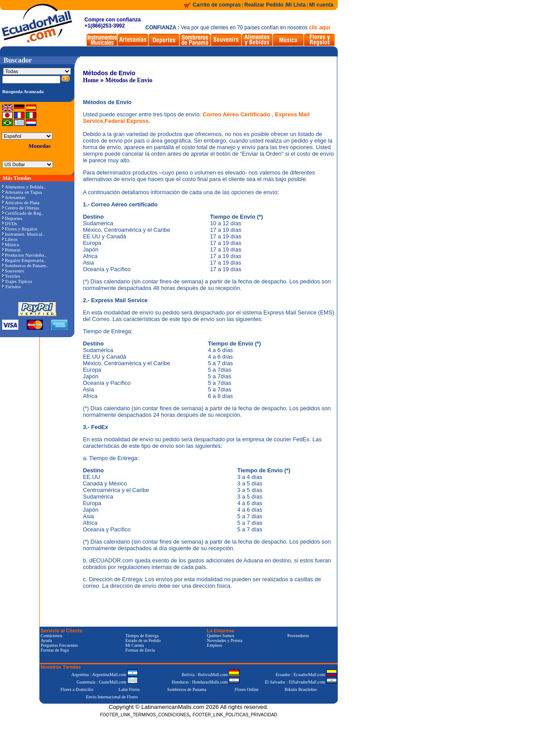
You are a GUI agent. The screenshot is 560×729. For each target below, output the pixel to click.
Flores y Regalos (20, 229)
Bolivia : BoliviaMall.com (210, 675)
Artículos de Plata (21, 202)
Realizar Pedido (265, 5)
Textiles (11, 276)
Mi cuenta (321, 5)
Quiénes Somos (221, 636)
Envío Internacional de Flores (112, 697)
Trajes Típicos (17, 281)
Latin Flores (129, 689)
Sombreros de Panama (187, 689)
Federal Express (126, 121)
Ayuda (46, 640)
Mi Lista (296, 5)
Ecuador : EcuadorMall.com (306, 675)
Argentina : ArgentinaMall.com (105, 675)
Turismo (12, 286)
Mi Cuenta (135, 645)
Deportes (12, 218)
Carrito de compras (217, 5)
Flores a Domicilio (77, 689)
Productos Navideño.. (24, 255)
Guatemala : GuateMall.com (107, 682)
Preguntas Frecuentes (59, 645)
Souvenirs (13, 271)
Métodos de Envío (129, 80)
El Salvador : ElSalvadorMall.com (301, 682)
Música (10, 244)
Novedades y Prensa (225, 640)
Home (91, 80)
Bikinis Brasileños (301, 689)
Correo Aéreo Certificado (237, 114)
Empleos (215, 645)
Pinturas (11, 250)
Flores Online (247, 689)
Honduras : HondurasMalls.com (205, 682)
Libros (10, 239)
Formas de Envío (140, 650)
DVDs (10, 223)
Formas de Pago (55, 650)
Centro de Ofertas (21, 208)
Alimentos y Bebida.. (24, 187)
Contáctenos (51, 636)
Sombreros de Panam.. (25, 265)
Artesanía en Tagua (22, 192)
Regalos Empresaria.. (24, 260)
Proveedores (298, 636)
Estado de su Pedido (143, 640)
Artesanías (14, 197)
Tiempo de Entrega (142, 636)
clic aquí (319, 28)
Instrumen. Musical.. (23, 234)
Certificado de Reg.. (23, 213)
